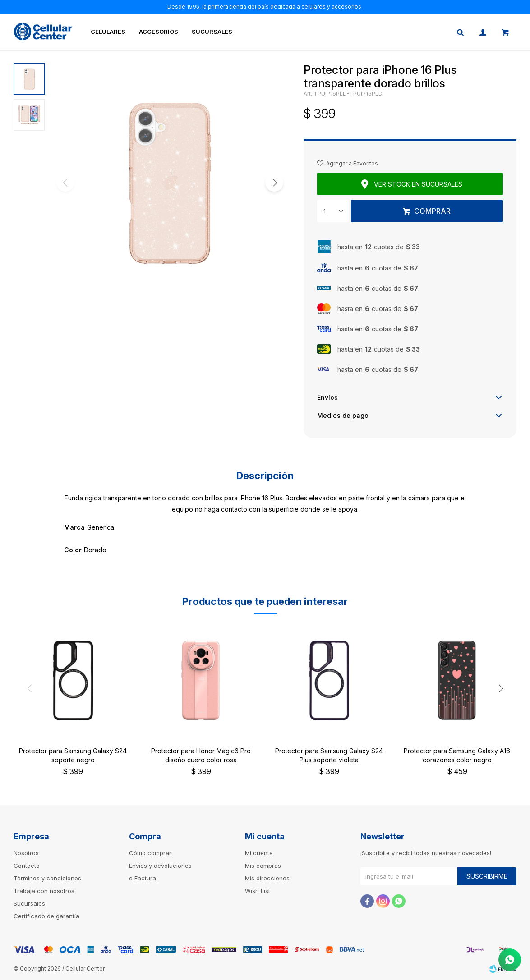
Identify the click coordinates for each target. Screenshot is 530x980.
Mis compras (263, 866)
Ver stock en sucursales (418, 184)
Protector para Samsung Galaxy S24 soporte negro (73, 755)
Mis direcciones (267, 878)
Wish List (258, 891)
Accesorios (159, 32)
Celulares (108, 32)
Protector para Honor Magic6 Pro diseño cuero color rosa (201, 755)
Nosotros (26, 853)
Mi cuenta (259, 853)
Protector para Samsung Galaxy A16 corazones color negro (457, 755)
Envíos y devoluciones (160, 866)
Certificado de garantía (46, 916)
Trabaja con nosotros (44, 891)
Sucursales (212, 32)
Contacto (27, 866)
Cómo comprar (150, 853)
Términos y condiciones (47, 878)
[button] (274, 183)
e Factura (143, 878)
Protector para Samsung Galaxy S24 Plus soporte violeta (329, 755)
